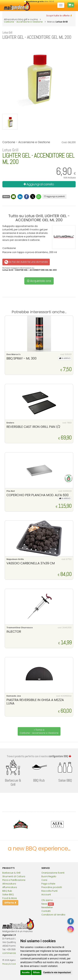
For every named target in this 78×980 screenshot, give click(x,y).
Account (46, 895)
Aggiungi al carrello (39, 184)
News (44, 904)
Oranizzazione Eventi (53, 873)
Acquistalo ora (39, 281)
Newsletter (47, 907)
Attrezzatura (9, 884)
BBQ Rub (7, 891)
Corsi (44, 880)
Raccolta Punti (49, 891)
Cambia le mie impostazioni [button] (57, 972)
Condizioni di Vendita (53, 915)
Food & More (10, 898)
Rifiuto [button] (36, 972)
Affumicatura (10, 887)
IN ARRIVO (65, 358)
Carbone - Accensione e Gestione (23, 22)
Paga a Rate (48, 884)
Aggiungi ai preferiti (54, 196)
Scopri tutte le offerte (59, 16)
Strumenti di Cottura (14, 876)
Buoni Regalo (49, 876)
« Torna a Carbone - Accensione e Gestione (39, 731)
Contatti (46, 911)
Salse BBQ (8, 895)
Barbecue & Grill (11, 873)
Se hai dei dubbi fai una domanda (26, 262)
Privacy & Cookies (10, 964)
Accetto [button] (26, 972)
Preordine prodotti (52, 887)
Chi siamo (47, 900)
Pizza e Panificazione (14, 880)
